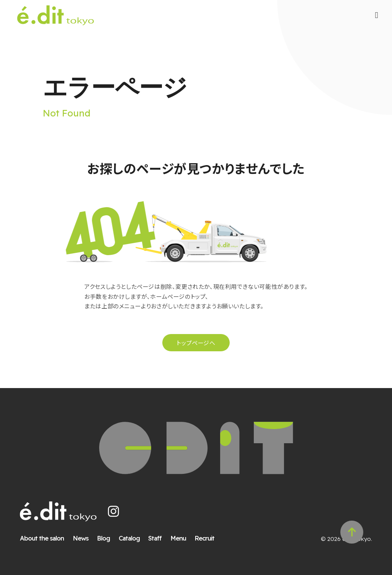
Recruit (204, 538)
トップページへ (196, 343)
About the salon (42, 538)
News (81, 538)
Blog (103, 538)
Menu (178, 538)
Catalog (129, 538)
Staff (155, 538)
